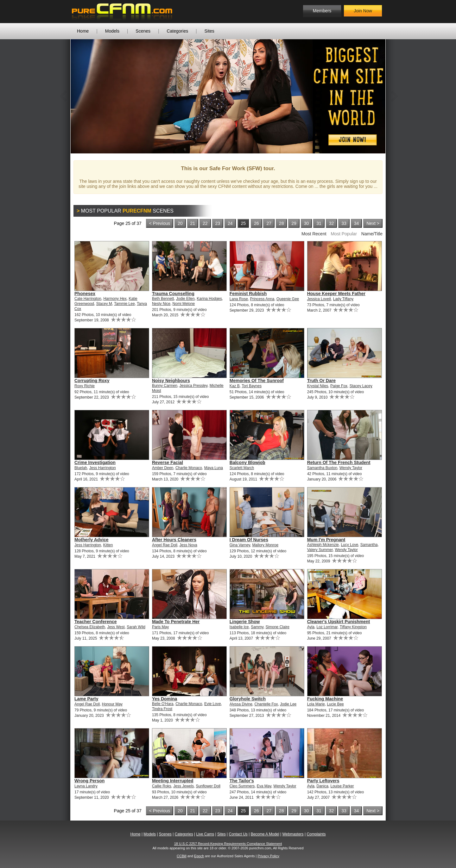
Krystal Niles (318, 386)
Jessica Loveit (319, 299)
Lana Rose (239, 299)
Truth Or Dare (321, 381)
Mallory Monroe (265, 545)
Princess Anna (262, 299)
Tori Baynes (252, 386)
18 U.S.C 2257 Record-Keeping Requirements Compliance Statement (228, 844)
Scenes (143, 31)
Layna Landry (86, 786)
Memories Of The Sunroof (257, 381)
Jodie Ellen (185, 299)
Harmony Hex (115, 299)
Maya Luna (214, 468)
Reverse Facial (168, 462)
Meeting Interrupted (173, 781)
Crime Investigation (95, 462)
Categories (177, 31)
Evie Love (213, 704)
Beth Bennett (163, 299)
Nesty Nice (161, 304)
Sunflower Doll (208, 786)
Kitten (108, 545)
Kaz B (235, 386)
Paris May (160, 627)
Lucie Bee (335, 704)
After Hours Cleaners (174, 540)
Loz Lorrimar (327, 627)
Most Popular (344, 234)
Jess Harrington (103, 468)
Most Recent (314, 234)
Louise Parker (342, 786)
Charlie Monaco (189, 468)
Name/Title (372, 234)
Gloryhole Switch (248, 699)
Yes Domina (165, 699)
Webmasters (293, 834)
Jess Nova (188, 545)
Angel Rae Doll (165, 545)
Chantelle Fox (266, 704)
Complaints (316, 834)
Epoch (199, 856)
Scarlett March (242, 468)
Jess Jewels (184, 786)
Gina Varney (240, 545)
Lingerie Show (245, 622)
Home (83, 31)
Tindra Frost (162, 709)
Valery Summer (320, 550)
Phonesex (85, 294)
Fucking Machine (325, 699)
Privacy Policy (268, 856)
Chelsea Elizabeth (90, 627)
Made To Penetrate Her (176, 622)
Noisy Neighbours (171, 381)
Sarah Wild (136, 627)
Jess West (116, 627)
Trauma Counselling (173, 294)
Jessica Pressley (193, 386)
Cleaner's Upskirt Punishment (339, 622)
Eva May (264, 786)
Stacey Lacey (361, 386)
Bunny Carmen (165, 386)
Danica (322, 786)
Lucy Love (349, 545)
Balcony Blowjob (247, 462)
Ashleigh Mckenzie (323, 545)
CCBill (182, 856)
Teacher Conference (96, 622)
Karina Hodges (209, 299)
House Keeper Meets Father (336, 294)
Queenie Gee (288, 299)
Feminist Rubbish (248, 294)
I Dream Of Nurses (249, 540)
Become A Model (265, 834)
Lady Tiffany (343, 299)
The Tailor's (242, 781)
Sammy (257, 627)
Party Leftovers (323, 781)
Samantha (369, 545)
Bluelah (81, 468)
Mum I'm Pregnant (326, 540)
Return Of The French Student (339, 462)
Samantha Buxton (322, 468)
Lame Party (86, 699)
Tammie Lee (124, 304)
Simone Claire (278, 627)
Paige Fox (339, 386)
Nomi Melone (184, 304)
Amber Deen (163, 468)
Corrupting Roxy (92, 381)
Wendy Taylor (351, 468)
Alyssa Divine (241, 704)
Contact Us (238, 834)
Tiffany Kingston (353, 627)
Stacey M (104, 304)
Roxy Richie (85, 386)
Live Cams (205, 834)
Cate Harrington (88, 299)
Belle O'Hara (163, 704)
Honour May (112, 704)
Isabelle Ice (239, 627)
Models (112, 31)
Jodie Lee (288, 704)
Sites (209, 31)
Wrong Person (89, 781)
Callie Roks (162, 786)
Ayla (311, 627)
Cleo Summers (242, 786)
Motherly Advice (92, 540)
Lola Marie (316, 704)
